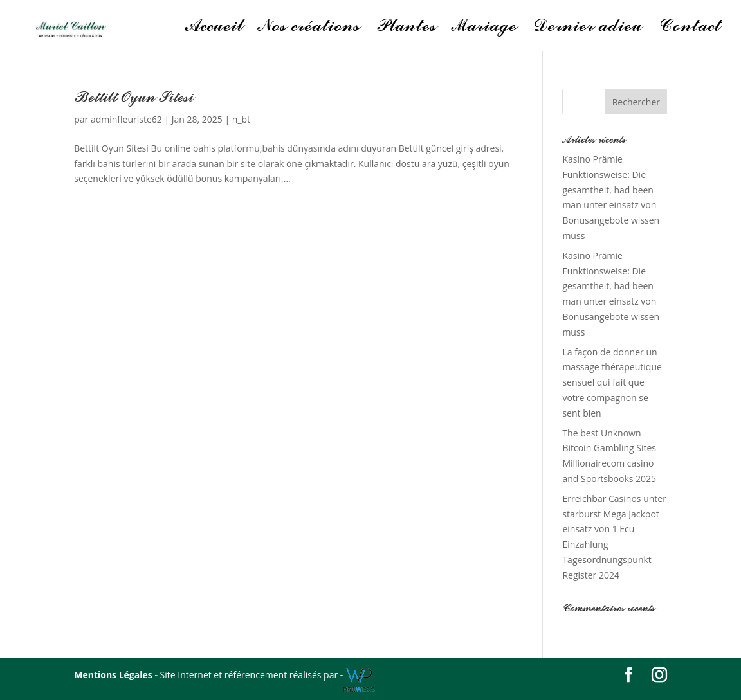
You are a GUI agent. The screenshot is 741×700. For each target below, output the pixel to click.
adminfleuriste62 (126, 119)
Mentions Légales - (117, 675)
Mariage (484, 29)
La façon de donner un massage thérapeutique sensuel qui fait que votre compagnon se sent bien (612, 382)
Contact (689, 29)
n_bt (241, 119)
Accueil (214, 29)
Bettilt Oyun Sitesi (133, 97)
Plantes (406, 29)
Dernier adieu (587, 29)
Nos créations (309, 29)
